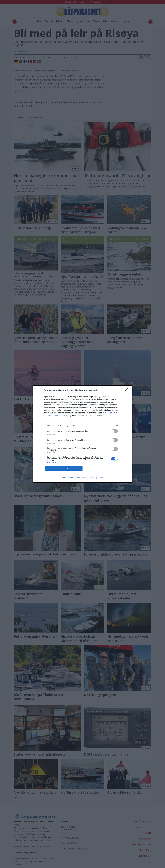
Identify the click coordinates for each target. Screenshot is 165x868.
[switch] (114, 431)
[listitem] (82, 425)
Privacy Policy (97, 478)
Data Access (82, 478)
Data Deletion (68, 478)
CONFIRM (64, 469)
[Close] (127, 391)
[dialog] (82, 434)
